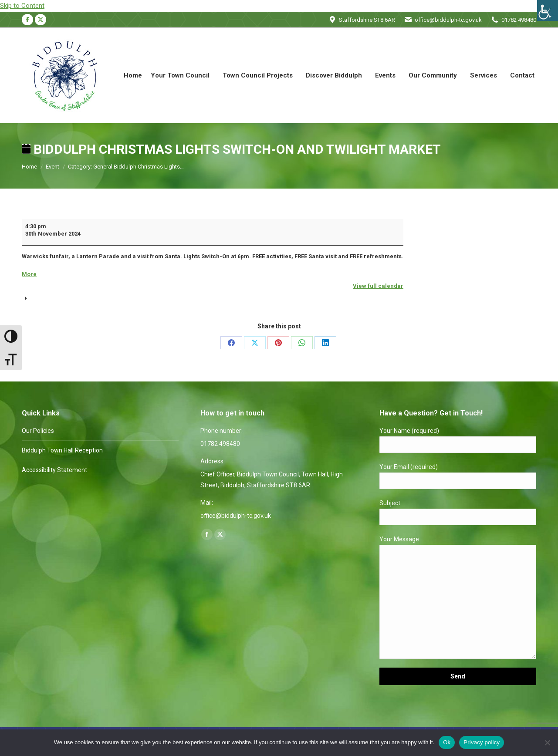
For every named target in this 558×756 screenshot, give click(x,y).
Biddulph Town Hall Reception (62, 450)
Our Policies (38, 431)
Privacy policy (482, 742)
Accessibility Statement (54, 470)
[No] (547, 742)
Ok (447, 742)
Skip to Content (22, 6)
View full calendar (378, 286)
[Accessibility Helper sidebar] (548, 10)
